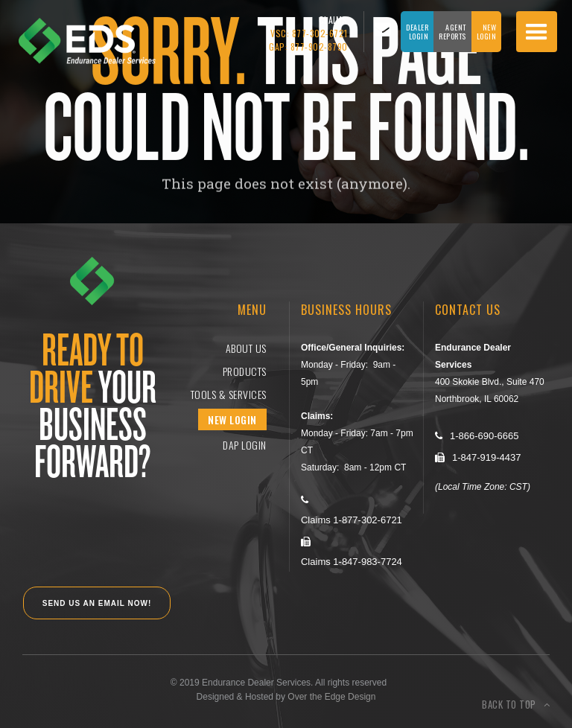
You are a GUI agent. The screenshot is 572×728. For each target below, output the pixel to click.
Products (245, 371)
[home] (78, 33)
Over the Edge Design (331, 697)
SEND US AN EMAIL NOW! (97, 603)
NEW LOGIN (232, 419)
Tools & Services (229, 394)
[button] (537, 32)
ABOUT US (246, 348)
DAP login (245, 445)
